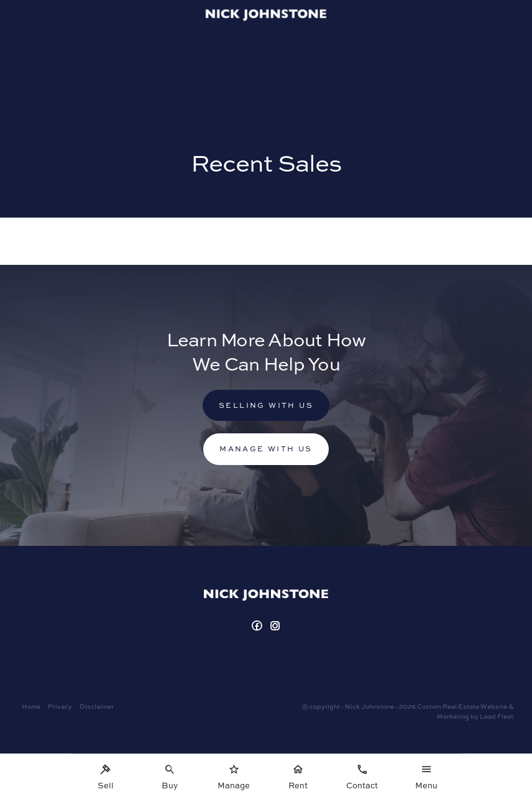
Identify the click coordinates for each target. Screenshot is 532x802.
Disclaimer (97, 706)
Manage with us (266, 449)
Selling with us (266, 405)
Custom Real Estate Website (462, 706)
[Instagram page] (276, 626)
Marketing (453, 716)
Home (31, 706)
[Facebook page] (258, 626)
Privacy (60, 706)
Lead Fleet (497, 716)
